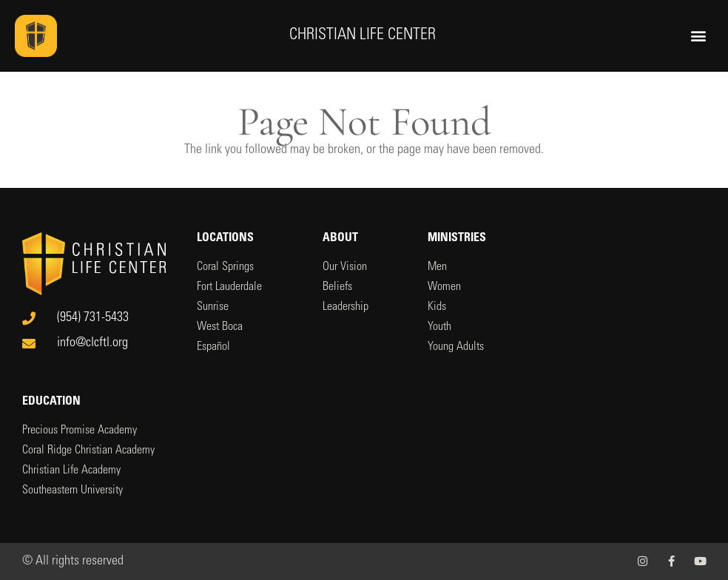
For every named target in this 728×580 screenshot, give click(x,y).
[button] (699, 36)
